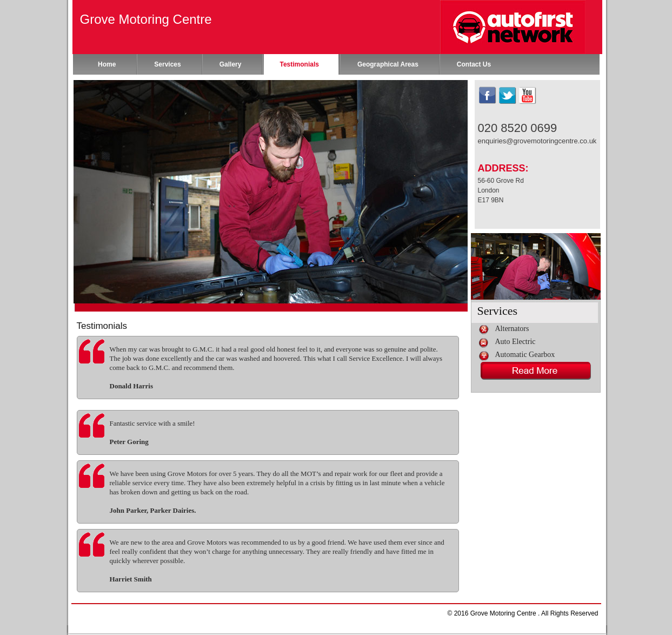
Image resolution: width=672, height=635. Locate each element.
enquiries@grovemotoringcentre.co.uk (537, 141)
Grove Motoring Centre (146, 19)
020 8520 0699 (518, 128)
